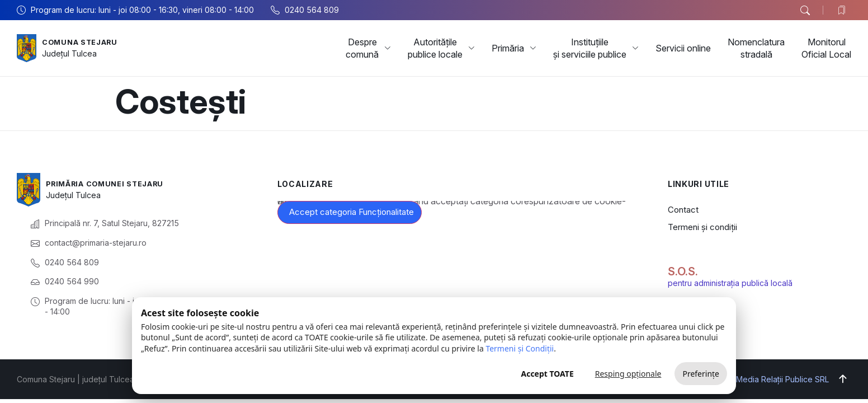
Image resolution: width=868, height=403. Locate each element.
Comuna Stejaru (84, 42)
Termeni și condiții (702, 227)
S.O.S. (683, 271)
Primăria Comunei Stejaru (111, 183)
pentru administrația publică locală (730, 283)
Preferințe (701, 374)
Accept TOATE (547, 374)
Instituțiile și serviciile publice (596, 48)
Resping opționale (628, 374)
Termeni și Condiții (520, 348)
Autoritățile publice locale (441, 48)
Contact (683, 210)
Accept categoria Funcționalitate (352, 212)
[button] (805, 11)
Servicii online (683, 48)
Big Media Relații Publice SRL (775, 379)
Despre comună (368, 48)
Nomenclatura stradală (756, 48)
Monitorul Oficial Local (826, 48)
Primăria (514, 48)
